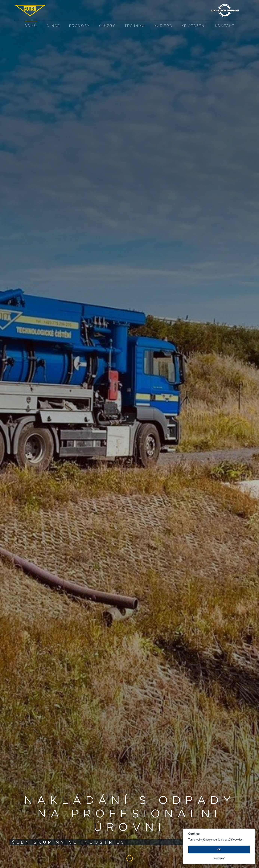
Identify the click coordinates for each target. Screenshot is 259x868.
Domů (31, 26)
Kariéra (163, 26)
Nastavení (219, 859)
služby (107, 26)
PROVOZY (79, 26)
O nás (53, 26)
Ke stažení (194, 26)
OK (219, 849)
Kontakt (225, 26)
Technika (135, 26)
